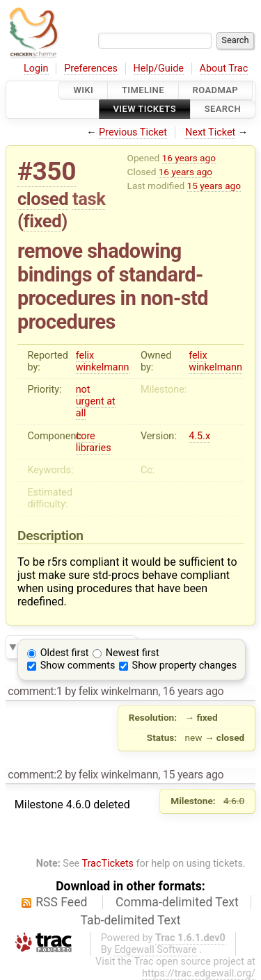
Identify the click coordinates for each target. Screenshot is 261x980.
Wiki (83, 90)
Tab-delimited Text (131, 920)
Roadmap (216, 90)
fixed (43, 221)
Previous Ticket (133, 132)
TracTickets (108, 864)
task (89, 199)
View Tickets (145, 109)
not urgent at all (96, 401)
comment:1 (35, 691)
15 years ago (214, 186)
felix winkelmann (103, 361)
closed (43, 199)
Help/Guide (159, 68)
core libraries (94, 442)
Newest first (133, 653)
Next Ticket (210, 132)
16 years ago (189, 158)
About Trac (224, 68)
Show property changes (184, 665)
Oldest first (65, 653)
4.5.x (199, 436)
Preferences (91, 68)
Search (223, 109)
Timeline (143, 90)
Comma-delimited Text (177, 902)
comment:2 (35, 775)
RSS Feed (61, 902)
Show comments (78, 665)
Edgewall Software (156, 950)
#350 (47, 171)
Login (36, 68)
